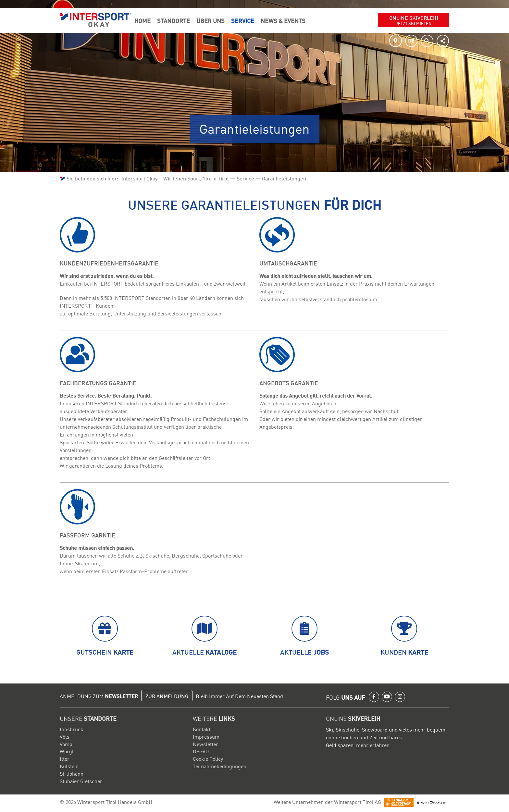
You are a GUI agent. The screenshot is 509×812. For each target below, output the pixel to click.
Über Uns (211, 20)
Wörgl (67, 751)
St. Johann (72, 773)
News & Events (283, 20)
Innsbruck (72, 729)
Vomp (66, 744)
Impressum (206, 736)
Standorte (174, 20)
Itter (65, 758)
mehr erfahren (373, 745)
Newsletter (205, 744)
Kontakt (202, 729)
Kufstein (69, 766)
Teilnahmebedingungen (220, 766)
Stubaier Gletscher (81, 781)
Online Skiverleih (414, 20)
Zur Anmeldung (167, 696)
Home (143, 20)
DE (411, 40)
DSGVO (201, 751)
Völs (65, 736)
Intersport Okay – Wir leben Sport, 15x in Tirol (175, 178)
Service (243, 20)
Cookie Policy (208, 758)
